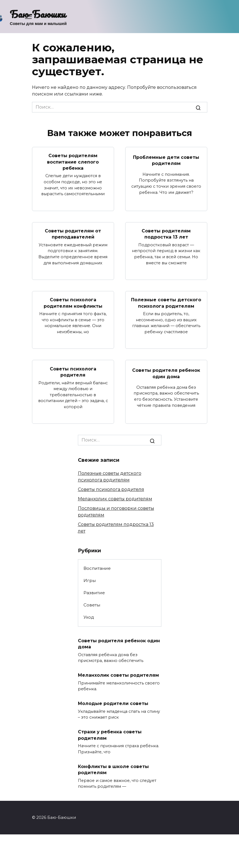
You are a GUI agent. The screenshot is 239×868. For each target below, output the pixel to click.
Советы (92, 605)
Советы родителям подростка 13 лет (166, 234)
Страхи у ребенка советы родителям (110, 735)
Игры (90, 580)
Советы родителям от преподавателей (73, 234)
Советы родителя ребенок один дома (166, 373)
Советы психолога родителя (73, 372)
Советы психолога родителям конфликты (73, 303)
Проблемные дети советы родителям (166, 160)
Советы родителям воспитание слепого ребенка (73, 162)
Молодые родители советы (113, 703)
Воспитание (97, 568)
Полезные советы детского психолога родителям (166, 303)
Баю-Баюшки (38, 14)
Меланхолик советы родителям (115, 499)
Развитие (94, 593)
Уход (89, 617)
